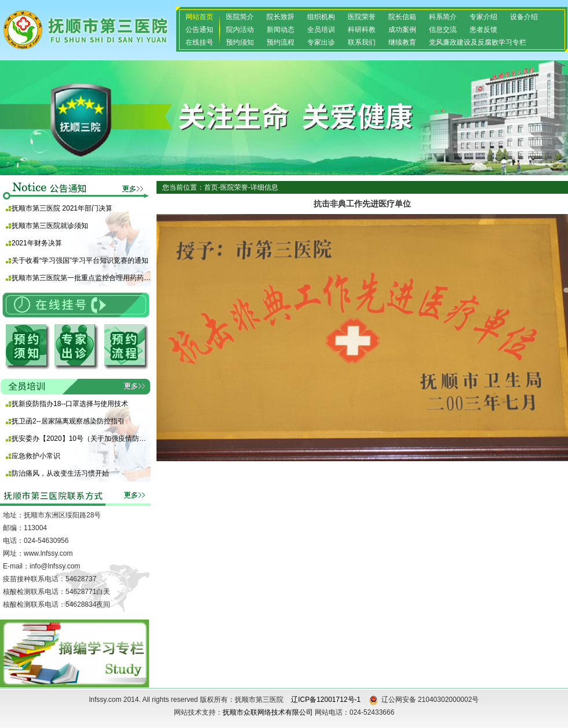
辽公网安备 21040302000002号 (424, 700)
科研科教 (362, 30)
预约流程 (281, 42)
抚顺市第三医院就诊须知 (50, 226)
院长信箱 (402, 17)
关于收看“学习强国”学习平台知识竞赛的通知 (80, 260)
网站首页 (199, 17)
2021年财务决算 (37, 243)
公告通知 (199, 30)
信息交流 (443, 30)
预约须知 (240, 42)
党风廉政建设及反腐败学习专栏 (478, 42)
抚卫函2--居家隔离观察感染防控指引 (68, 421)
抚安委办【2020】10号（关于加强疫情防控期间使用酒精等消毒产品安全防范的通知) (81, 439)
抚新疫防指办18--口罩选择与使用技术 (70, 404)
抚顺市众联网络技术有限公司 (268, 712)
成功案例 (402, 30)
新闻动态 (281, 30)
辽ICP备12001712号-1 (326, 700)
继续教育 (402, 42)
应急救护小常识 (36, 456)
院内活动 (240, 30)
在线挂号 (199, 42)
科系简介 (443, 17)
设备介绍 (524, 17)
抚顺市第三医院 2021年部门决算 (62, 208)
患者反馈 (483, 30)
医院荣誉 (362, 17)
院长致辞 (281, 17)
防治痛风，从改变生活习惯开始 (60, 473)
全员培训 (321, 30)
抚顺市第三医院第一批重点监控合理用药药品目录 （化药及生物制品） (81, 278)
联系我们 (362, 42)
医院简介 (240, 17)
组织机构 (321, 17)
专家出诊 (321, 42)
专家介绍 (483, 17)
